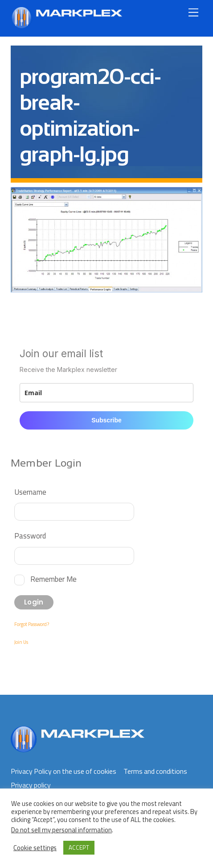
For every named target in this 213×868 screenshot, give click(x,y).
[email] (106, 393)
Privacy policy (31, 785)
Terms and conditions (155, 771)
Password (30, 536)
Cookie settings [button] (35, 848)
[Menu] (193, 12)
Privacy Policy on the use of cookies (63, 771)
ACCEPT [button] (79, 847)
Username (30, 492)
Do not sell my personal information (61, 830)
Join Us (21, 642)
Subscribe (106, 420)
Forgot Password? (32, 624)
